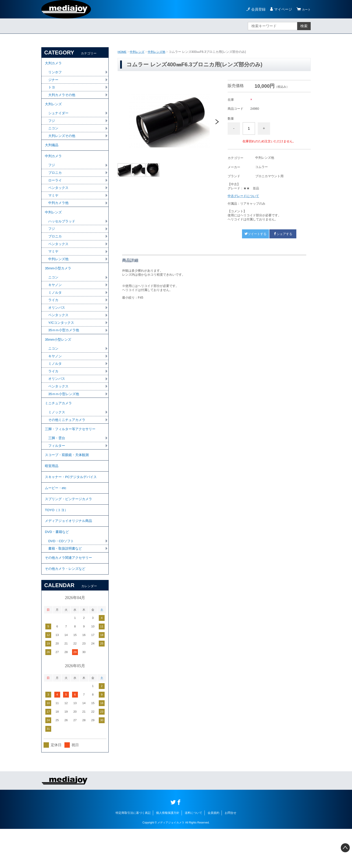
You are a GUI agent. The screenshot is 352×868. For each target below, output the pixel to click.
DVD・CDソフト (62, 577)
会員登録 (256, 9)
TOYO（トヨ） (57, 542)
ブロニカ (55, 181)
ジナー (54, 82)
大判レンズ (54, 107)
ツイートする (255, 234)
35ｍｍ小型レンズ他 (65, 414)
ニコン (54, 133)
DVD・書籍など (58, 567)
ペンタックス (59, 197)
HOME (122, 52)
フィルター (57, 470)
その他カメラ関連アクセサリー (70, 595)
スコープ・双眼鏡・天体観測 (68, 480)
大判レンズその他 (63, 141)
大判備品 (52, 151)
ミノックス (57, 434)
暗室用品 (52, 493)
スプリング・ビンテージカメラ (70, 530)
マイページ (281, 9)
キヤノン (55, 300)
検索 (304, 26)
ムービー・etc (56, 517)
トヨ (52, 89)
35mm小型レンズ (59, 357)
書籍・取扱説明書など (66, 585)
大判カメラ (54, 64)
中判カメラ (54, 163)
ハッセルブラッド (63, 233)
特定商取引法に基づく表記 (133, 852)
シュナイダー (59, 117)
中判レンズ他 (159, 52)
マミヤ (54, 205)
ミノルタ (55, 308)
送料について (194, 852)
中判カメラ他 (59, 213)
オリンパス (57, 323)
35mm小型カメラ (59, 282)
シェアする (283, 234)
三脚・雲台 (57, 462)
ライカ (54, 316)
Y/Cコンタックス (62, 339)
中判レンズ (138, 52)
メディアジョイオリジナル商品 (70, 554)
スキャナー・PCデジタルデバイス (73, 505)
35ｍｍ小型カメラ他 (65, 347)
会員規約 (213, 852)
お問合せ (231, 852)
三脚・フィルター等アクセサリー (72, 452)
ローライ (55, 189)
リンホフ (55, 74)
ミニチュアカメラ (59, 424)
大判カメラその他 (63, 97)
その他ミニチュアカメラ (68, 442)
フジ (52, 125)
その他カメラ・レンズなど (66, 607)
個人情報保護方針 (168, 852)
